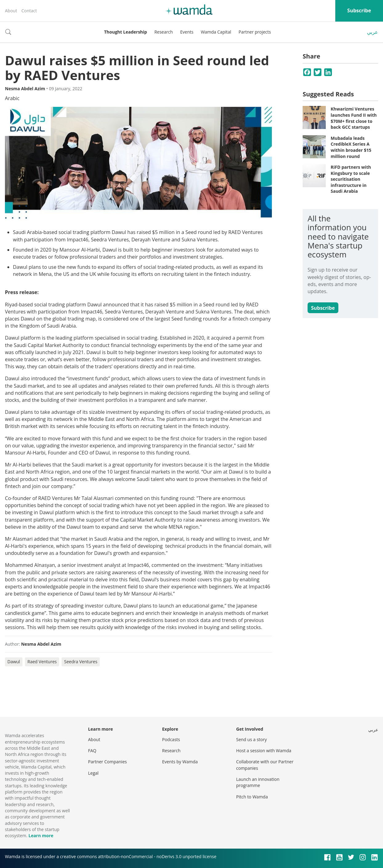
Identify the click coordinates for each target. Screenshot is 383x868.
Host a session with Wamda (264, 751)
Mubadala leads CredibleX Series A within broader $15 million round (351, 147)
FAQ (92, 751)
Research (163, 32)
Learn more (41, 836)
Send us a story (251, 739)
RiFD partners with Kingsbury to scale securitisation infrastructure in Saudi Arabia (351, 179)
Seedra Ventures (81, 662)
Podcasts (171, 739)
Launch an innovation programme (258, 782)
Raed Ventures (42, 662)
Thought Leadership (125, 32)
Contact (29, 11)
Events (187, 32)
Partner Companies (107, 762)
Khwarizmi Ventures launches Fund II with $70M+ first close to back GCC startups (354, 118)
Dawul (14, 662)
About (11, 11)
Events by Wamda (180, 762)
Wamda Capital (216, 32)
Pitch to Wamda (252, 797)
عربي (373, 32)
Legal (93, 773)
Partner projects (255, 32)
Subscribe (359, 10)
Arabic (12, 98)
